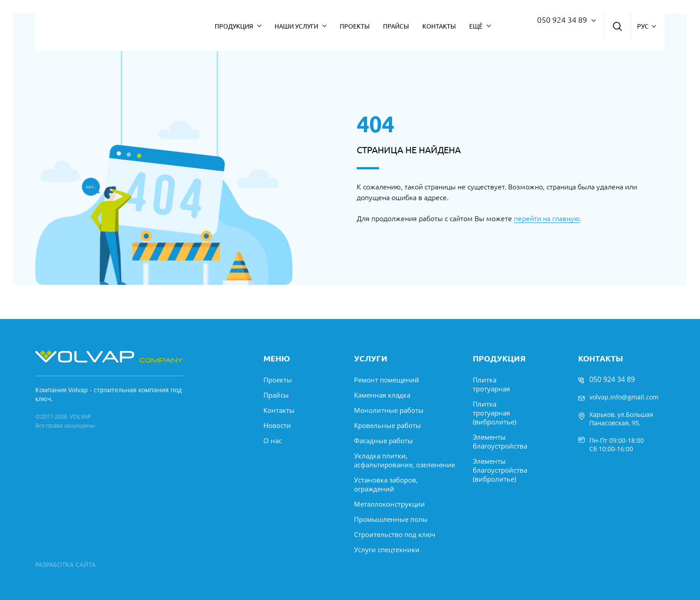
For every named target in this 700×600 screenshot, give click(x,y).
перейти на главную (547, 218)
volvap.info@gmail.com (624, 397)
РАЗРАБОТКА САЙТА (65, 564)
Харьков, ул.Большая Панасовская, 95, (621, 419)
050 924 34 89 (562, 20)
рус (643, 26)
